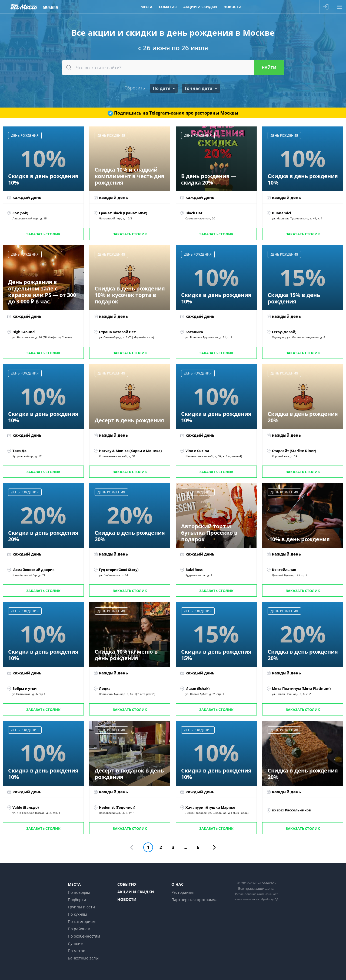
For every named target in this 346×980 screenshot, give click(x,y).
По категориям (82, 922)
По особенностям (84, 936)
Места (74, 884)
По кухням (77, 914)
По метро (76, 951)
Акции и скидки (136, 892)
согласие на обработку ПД (261, 899)
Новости (127, 899)
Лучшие (75, 943)
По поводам (79, 892)
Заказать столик (43, 234)
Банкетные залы (83, 958)
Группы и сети (81, 907)
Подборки (77, 900)
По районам (79, 929)
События (127, 884)
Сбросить (135, 88)
